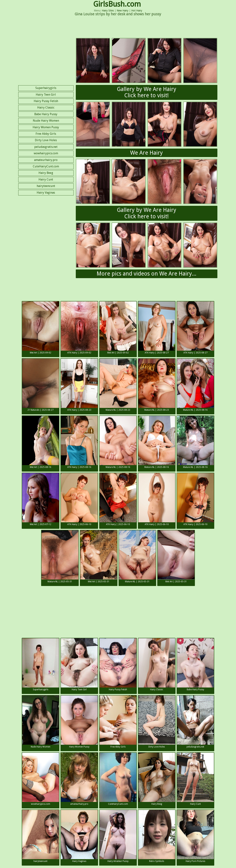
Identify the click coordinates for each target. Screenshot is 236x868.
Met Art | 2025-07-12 (41, 499)
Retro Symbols (157, 836)
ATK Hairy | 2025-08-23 (79, 385)
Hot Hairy (137, 11)
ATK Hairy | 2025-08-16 (79, 442)
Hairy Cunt (46, 179)
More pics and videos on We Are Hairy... (146, 274)
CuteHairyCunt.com (46, 166)
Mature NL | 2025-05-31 (60, 557)
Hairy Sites (108, 11)
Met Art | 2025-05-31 (99, 557)
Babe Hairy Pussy (46, 114)
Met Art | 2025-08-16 (41, 442)
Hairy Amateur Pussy (118, 836)
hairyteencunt (46, 186)
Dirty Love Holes (46, 140)
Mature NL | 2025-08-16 (195, 385)
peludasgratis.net (46, 147)
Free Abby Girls (46, 134)
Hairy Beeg (46, 173)
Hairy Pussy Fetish (46, 101)
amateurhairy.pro (46, 160)
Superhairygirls (46, 88)
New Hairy (123, 11)
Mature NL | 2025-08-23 (118, 385)
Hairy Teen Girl (46, 95)
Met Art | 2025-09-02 (41, 328)
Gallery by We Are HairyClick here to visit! (147, 92)
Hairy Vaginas (46, 193)
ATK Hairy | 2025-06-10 (79, 499)
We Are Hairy (146, 153)
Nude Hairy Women (46, 121)
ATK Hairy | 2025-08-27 (157, 328)
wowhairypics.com (46, 153)
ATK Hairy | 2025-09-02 (79, 328)
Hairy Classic (46, 108)
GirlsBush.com (117, 4)
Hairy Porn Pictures (195, 836)
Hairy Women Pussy (46, 127)
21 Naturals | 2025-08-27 (41, 385)
